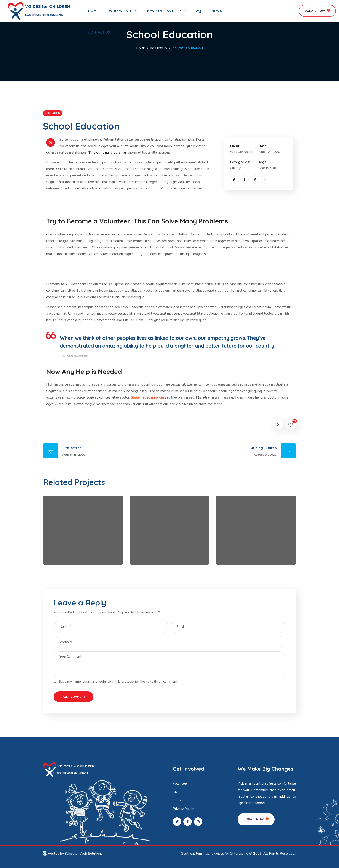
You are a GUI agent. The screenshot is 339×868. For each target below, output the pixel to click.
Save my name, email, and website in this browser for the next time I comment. (118, 682)
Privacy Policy (183, 809)
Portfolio (159, 48)
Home (141, 48)
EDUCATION (53, 113)
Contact (179, 800)
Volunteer (180, 783)
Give (176, 792)
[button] (317, 11)
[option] (83, 533)
